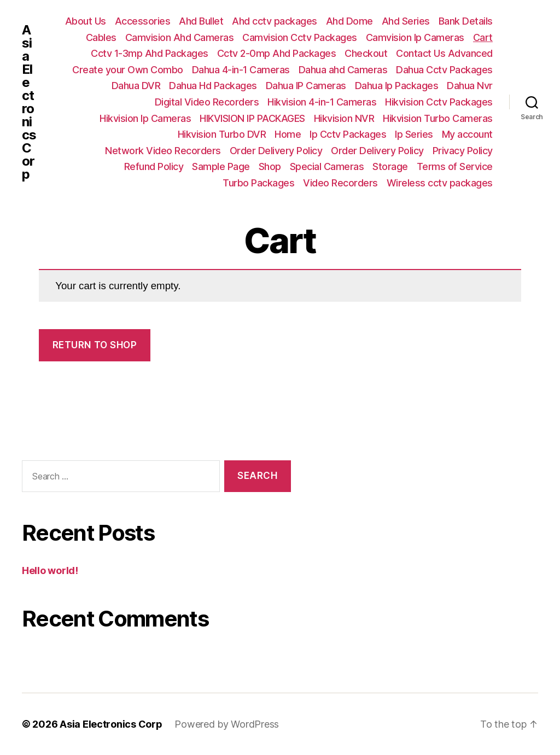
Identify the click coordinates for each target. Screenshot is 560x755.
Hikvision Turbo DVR (222, 134)
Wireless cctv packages (440, 183)
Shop (270, 166)
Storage (390, 166)
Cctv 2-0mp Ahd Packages (277, 53)
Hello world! (50, 570)
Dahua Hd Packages (213, 86)
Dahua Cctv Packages (444, 70)
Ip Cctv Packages (348, 134)
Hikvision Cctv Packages (439, 102)
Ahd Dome (349, 21)
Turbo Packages (258, 183)
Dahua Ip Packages (397, 86)
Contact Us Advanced (444, 53)
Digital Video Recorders (207, 102)
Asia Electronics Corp (29, 102)
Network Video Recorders (163, 151)
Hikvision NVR (344, 118)
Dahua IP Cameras (306, 86)
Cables (101, 37)
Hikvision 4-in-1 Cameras (322, 102)
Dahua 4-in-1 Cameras (241, 70)
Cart (483, 37)
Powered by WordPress (227, 724)
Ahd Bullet (201, 21)
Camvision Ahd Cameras (180, 37)
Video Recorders (340, 183)
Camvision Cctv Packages (300, 37)
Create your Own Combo (128, 70)
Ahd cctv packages (275, 21)
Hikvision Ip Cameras (145, 118)
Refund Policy (154, 166)
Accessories (143, 21)
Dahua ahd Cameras (343, 70)
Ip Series (414, 134)
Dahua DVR (136, 86)
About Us (86, 21)
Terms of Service (455, 166)
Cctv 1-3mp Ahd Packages (150, 53)
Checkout (366, 53)
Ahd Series (406, 21)
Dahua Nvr (470, 86)
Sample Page (221, 166)
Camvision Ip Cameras (415, 37)
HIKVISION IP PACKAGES (252, 118)
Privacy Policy (463, 151)
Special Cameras (327, 166)
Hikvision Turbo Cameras (438, 118)
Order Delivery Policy (276, 151)
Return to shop (95, 345)
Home (288, 134)
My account (467, 134)
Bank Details (466, 21)
